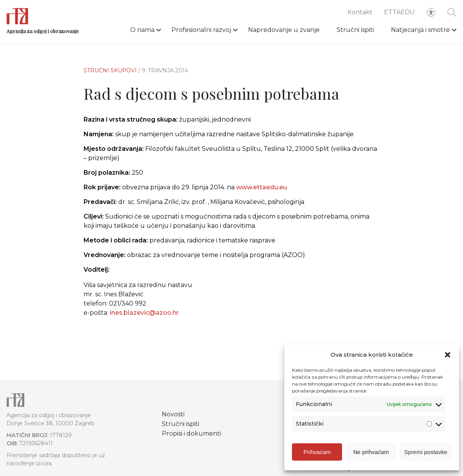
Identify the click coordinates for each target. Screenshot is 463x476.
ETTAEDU (399, 12)
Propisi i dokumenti (191, 433)
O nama (142, 30)
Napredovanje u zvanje (284, 30)
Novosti (173, 414)
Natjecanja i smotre (420, 30)
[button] (448, 355)
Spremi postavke (426, 452)
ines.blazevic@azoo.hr (144, 316)
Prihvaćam (317, 452)
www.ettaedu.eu (262, 187)
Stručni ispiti (355, 30)
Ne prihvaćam (371, 452)
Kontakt (360, 12)
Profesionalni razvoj (201, 30)
